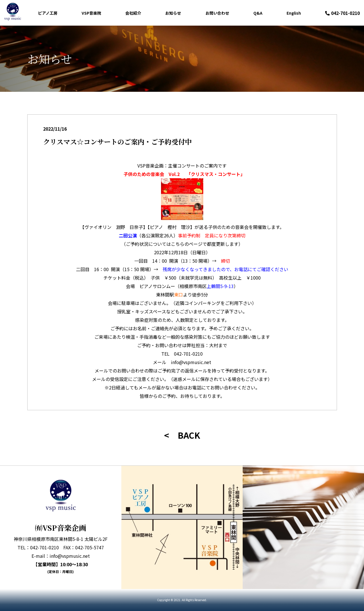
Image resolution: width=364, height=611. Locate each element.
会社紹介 (133, 13)
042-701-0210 (342, 13)
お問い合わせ (217, 13)
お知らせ (173, 13)
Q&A (258, 13)
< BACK (182, 435)
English (294, 13)
